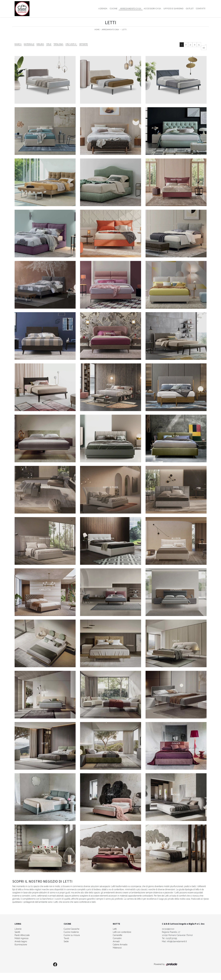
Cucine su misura (72, 935)
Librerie (18, 929)
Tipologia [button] (58, 44)
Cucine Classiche (72, 929)
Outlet (190, 9)
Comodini (117, 938)
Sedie (66, 941)
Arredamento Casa (131, 9)
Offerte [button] (84, 44)
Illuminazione (21, 945)
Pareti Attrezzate (22, 935)
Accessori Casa (152, 9)
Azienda (103, 9)
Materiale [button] (29, 44)
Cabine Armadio (120, 945)
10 (204, 48)
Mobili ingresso (22, 938)
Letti (124, 30)
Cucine (114, 9)
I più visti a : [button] (71, 44)
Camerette (117, 935)
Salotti (17, 932)
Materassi (117, 948)
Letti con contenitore (122, 932)
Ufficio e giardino (174, 9)
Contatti (201, 9)
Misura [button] (40, 44)
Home (97, 30)
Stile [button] (49, 44)
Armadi (116, 941)
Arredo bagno (21, 941)
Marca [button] (18, 44)
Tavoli (66, 938)
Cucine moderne (71, 932)
